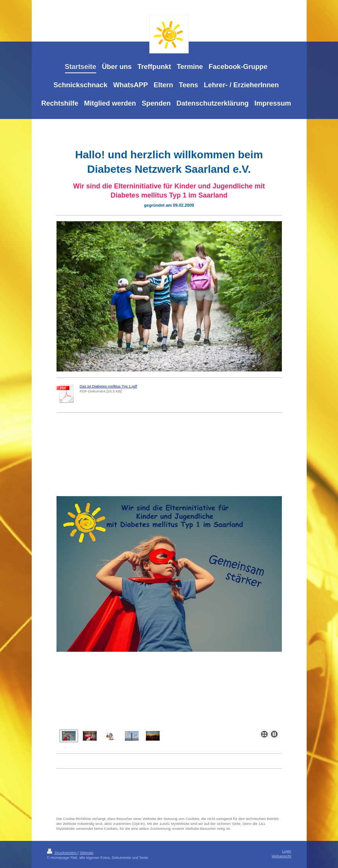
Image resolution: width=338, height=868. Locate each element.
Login (287, 851)
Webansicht (281, 856)
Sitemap (86, 853)
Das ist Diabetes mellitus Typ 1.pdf (108, 386)
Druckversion (62, 853)
